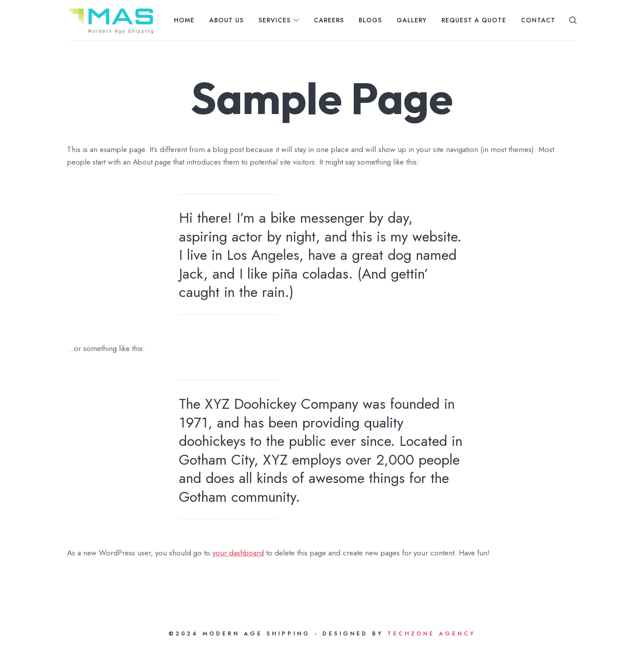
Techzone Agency (429, 634)
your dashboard (238, 553)
